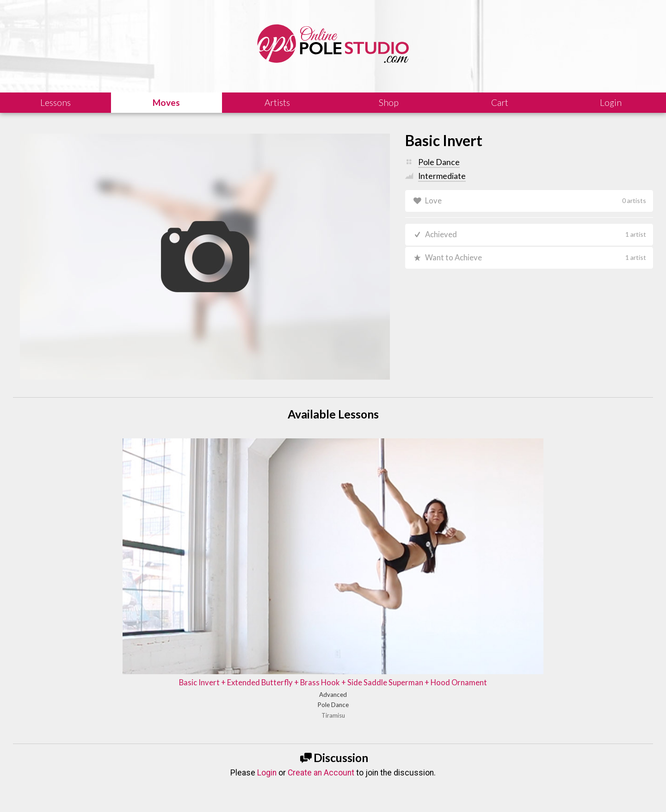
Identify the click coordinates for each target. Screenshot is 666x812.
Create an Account (321, 643)
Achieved (536, 236)
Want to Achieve (536, 260)
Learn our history (208, 752)
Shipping (152, 791)
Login (267, 643)
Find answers (362, 752)
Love (536, 201)
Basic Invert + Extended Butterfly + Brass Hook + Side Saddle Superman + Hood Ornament (333, 539)
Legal (97, 791)
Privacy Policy (238, 791)
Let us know (519, 752)
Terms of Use (191, 791)
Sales (122, 791)
